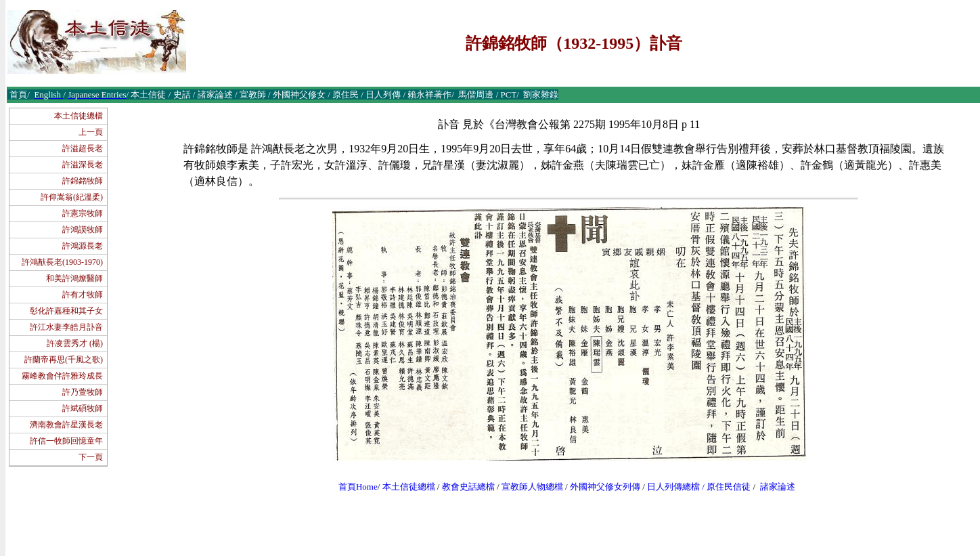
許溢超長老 (83, 148)
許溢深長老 (83, 165)
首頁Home (358, 487)
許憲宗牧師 (83, 213)
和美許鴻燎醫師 (74, 278)
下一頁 (91, 457)
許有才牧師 (83, 295)
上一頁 (91, 132)
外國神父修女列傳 (605, 487)
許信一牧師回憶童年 (66, 441)
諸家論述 (778, 487)
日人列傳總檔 (673, 487)
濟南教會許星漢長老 (66, 425)
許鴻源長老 (83, 246)
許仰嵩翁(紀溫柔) (72, 197)
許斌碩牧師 (83, 408)
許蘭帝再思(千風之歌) (64, 360)
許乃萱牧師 (83, 392)
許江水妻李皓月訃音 (66, 327)
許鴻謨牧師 (83, 230)
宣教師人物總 (528, 487)
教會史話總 (464, 487)
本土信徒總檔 (79, 116)
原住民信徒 (729, 487)
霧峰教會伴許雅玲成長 (62, 376)
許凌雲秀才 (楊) (75, 343)
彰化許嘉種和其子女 (66, 311)
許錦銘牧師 (83, 181)
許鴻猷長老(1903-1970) (62, 262)
